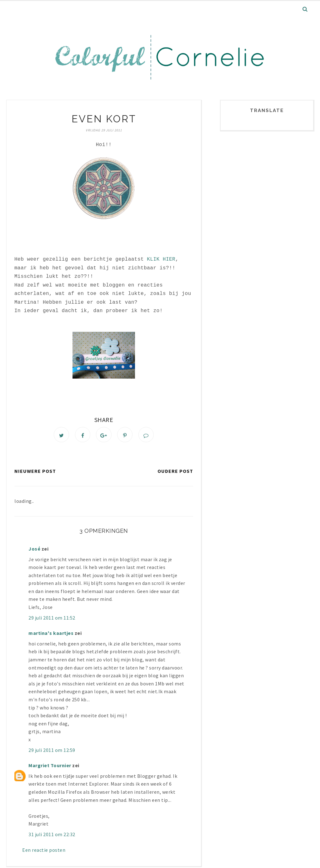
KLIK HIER (161, 259)
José (34, 550)
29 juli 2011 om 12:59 (52, 751)
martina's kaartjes (51, 635)
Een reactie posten (44, 851)
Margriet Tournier (50, 767)
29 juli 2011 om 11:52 (52, 619)
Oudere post (175, 473)
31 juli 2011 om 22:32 (52, 836)
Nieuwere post (35, 473)
